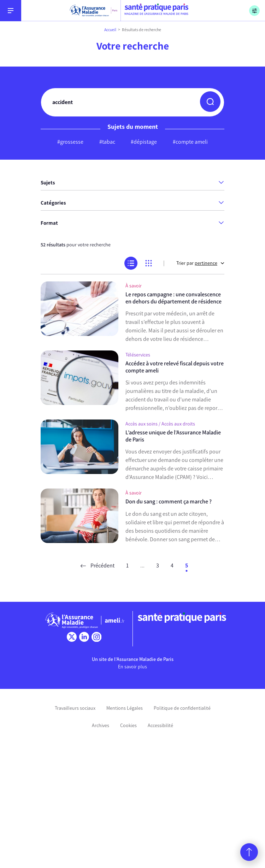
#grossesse (70, 142)
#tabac (107, 142)
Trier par (200, 263)
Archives (101, 726)
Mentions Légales (125, 708)
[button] (210, 102)
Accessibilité (160, 726)
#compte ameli (190, 142)
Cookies (128, 726)
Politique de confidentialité (182, 708)
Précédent (98, 566)
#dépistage (144, 142)
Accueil (110, 30)
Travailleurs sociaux (75, 708)
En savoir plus (132, 667)
